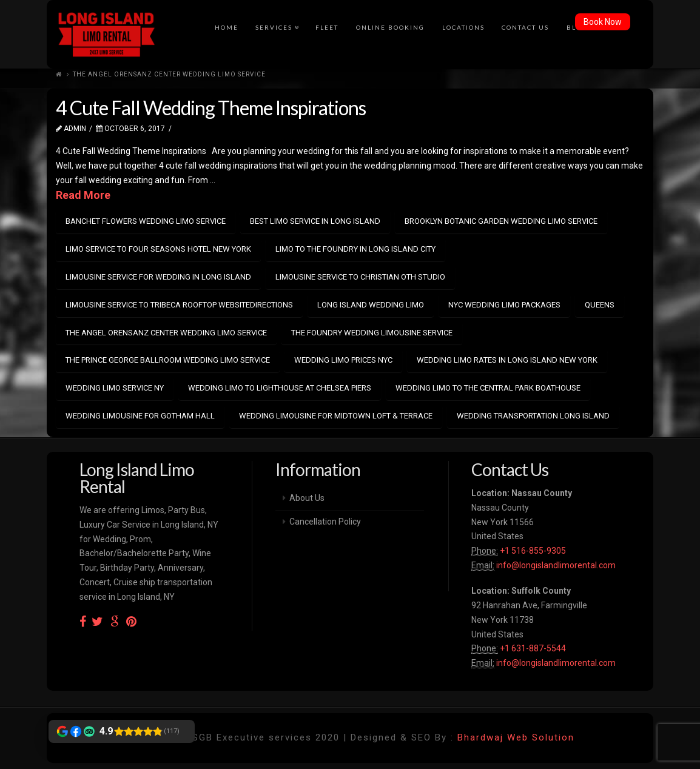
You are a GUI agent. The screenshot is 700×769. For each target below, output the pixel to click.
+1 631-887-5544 (532, 648)
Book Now (603, 22)
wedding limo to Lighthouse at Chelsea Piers (280, 388)
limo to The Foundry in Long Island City (355, 249)
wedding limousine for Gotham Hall (140, 416)
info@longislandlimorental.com (556, 565)
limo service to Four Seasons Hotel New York (158, 249)
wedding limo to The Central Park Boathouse (488, 388)
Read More (83, 195)
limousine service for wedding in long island (158, 277)
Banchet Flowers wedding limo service (146, 221)
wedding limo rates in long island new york (507, 360)
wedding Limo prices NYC (343, 360)
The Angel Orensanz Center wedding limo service (166, 333)
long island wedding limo (371, 305)
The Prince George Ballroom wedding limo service (168, 360)
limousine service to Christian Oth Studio (360, 277)
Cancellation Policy (325, 522)
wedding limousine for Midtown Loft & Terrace (336, 416)
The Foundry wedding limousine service (372, 333)
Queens (600, 305)
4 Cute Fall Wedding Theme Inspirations (211, 108)
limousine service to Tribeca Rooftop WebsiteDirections (179, 305)
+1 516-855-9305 (532, 551)
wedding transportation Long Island (533, 416)
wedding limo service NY (115, 388)
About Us (307, 498)
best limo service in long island (315, 221)
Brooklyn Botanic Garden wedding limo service (501, 221)
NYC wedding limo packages (504, 305)
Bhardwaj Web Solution (516, 737)
